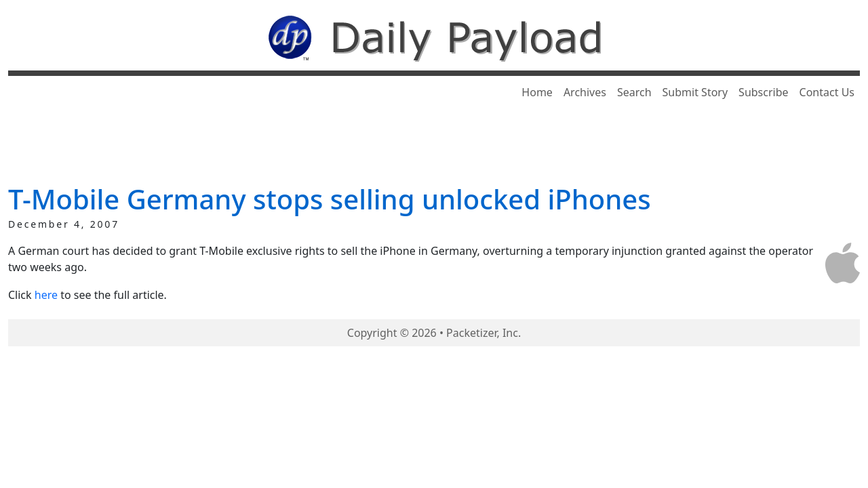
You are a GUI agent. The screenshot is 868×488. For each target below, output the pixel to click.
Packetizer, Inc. (484, 333)
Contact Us (827, 92)
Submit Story (695, 92)
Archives (585, 92)
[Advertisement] (434, 147)
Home (537, 92)
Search (634, 92)
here (46, 295)
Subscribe (763, 92)
